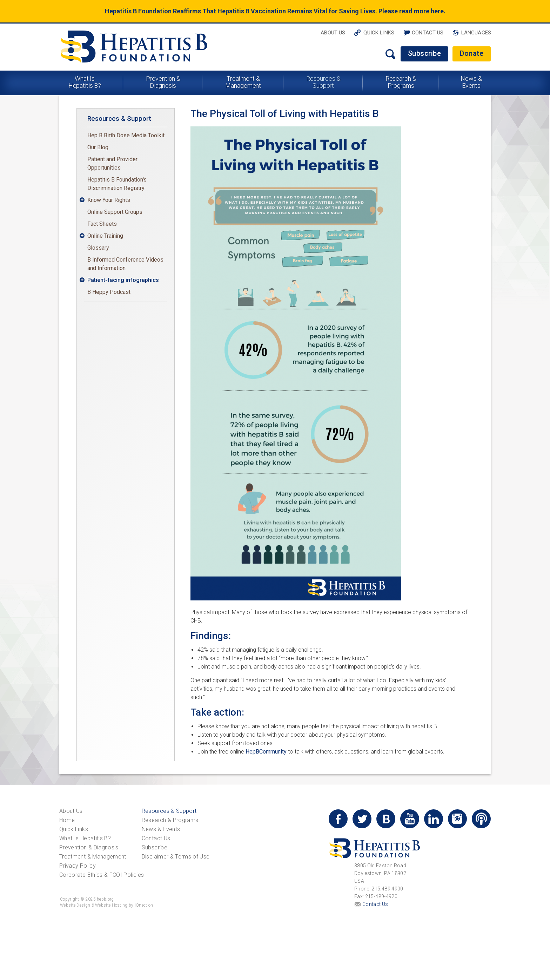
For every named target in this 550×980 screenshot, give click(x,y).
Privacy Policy (78, 866)
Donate (472, 53)
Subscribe (425, 53)
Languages (476, 33)
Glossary (98, 248)
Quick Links (379, 33)
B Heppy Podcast (109, 292)
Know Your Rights (109, 200)
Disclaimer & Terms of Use (176, 857)
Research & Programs (401, 82)
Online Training (105, 236)
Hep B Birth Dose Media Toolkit (126, 135)
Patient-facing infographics (123, 280)
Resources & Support (323, 82)
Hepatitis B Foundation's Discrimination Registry (117, 184)
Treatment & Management (243, 82)
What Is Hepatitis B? (85, 82)
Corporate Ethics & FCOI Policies (102, 875)
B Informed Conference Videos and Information (125, 264)
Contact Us (428, 33)
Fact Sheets (102, 224)
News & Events (471, 82)
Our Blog (98, 147)
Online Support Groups (115, 212)
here (437, 11)
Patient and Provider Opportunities (112, 163)
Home (67, 820)
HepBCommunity (266, 752)
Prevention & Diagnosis (163, 82)
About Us (333, 33)
